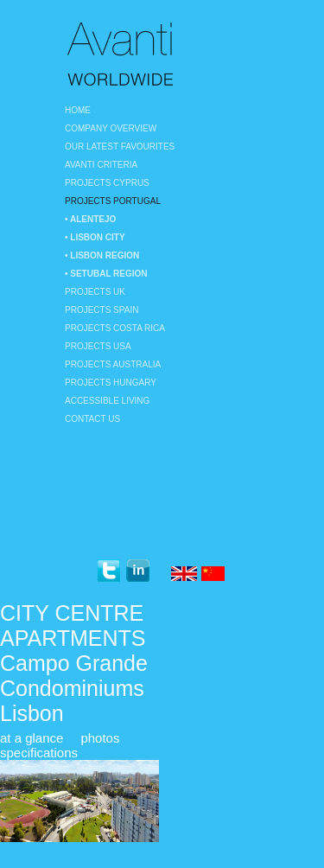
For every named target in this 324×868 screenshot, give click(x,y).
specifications (39, 753)
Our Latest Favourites (120, 147)
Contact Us (92, 419)
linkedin (138, 571)
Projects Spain (102, 310)
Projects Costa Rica (115, 328)
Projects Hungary (111, 383)
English (184, 575)
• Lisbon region (102, 255)
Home (78, 110)
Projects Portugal (113, 201)
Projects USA (98, 346)
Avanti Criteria (101, 165)
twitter (108, 571)
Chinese (214, 575)
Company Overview (111, 128)
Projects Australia (113, 364)
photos (100, 738)
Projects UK (95, 292)
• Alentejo (90, 219)
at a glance (32, 738)
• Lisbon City (95, 237)
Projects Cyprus (107, 183)
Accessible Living (107, 401)
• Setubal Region (106, 274)
